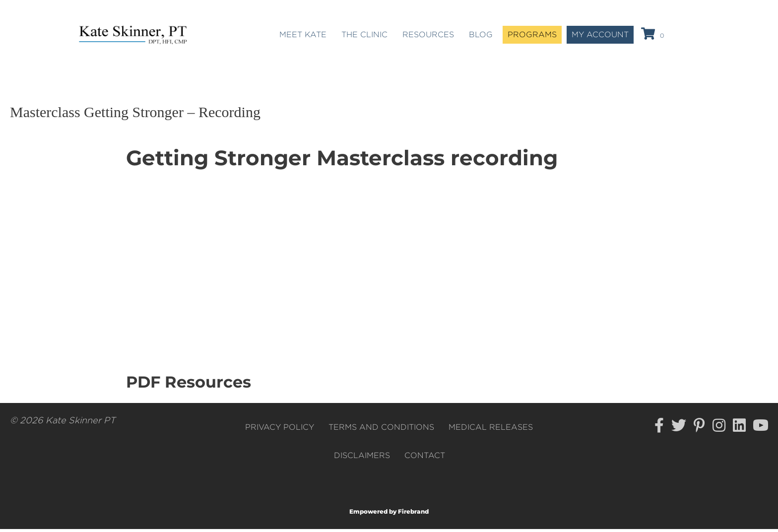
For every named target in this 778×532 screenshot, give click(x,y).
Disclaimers (362, 458)
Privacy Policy (280, 430)
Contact (425, 458)
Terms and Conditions (381, 430)
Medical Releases (491, 430)
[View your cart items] (654, 36)
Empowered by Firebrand (389, 514)
